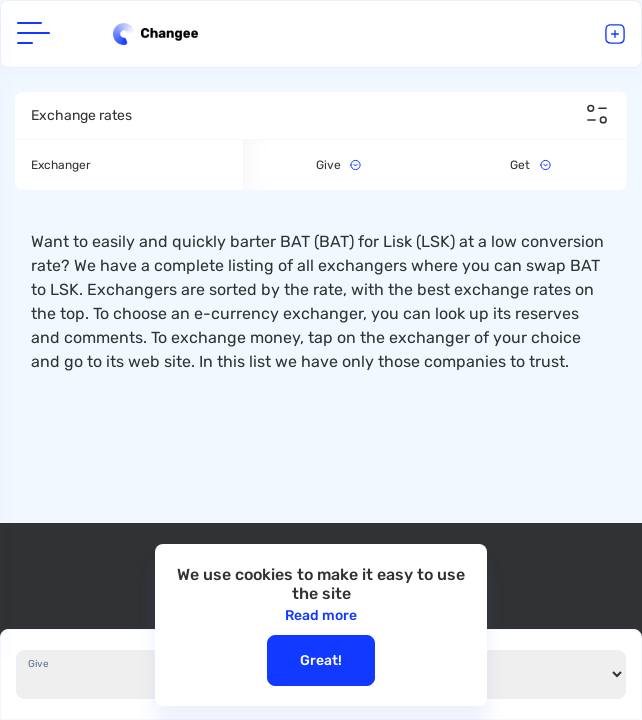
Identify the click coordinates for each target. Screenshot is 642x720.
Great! (321, 660)
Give (38, 664)
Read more (321, 615)
